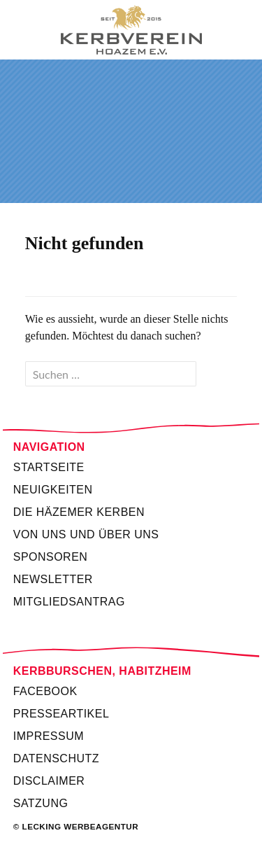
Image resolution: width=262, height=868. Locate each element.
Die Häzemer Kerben (79, 512)
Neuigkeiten (53, 490)
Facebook (45, 691)
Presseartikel (61, 714)
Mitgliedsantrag (69, 602)
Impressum (49, 736)
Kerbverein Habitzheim (131, 30)
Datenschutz (56, 758)
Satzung (41, 803)
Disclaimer (49, 781)
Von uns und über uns (86, 534)
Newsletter (53, 579)
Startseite (49, 467)
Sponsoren (51, 557)
